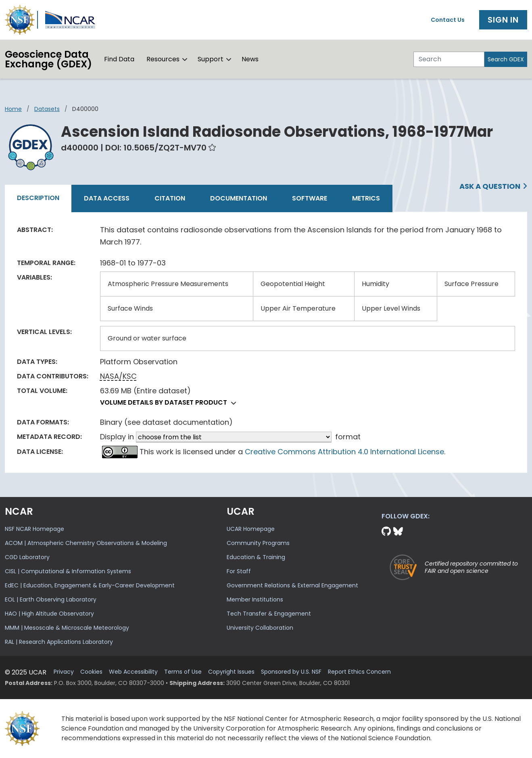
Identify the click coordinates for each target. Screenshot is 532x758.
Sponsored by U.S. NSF (291, 672)
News (250, 59)
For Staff (239, 571)
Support (211, 59)
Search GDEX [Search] (506, 59)
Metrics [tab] (366, 198)
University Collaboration (260, 628)
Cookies (91, 672)
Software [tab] (310, 198)
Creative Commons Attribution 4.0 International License (344, 452)
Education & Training (256, 557)
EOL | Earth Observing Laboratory (51, 599)
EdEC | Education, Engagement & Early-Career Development (90, 585)
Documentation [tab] (239, 198)
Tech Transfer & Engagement (269, 614)
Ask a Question (490, 186)
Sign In (503, 20)
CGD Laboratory (27, 557)
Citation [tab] (170, 198)
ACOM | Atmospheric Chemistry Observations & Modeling (86, 543)
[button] (185, 59)
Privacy (64, 672)
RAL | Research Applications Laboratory (59, 642)
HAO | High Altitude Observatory (49, 614)
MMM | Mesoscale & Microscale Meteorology (67, 628)
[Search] (449, 59)
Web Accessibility (133, 672)
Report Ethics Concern (359, 672)
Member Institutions (255, 599)
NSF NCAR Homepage (34, 529)
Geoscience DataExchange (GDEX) (48, 59)
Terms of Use (183, 672)
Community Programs (258, 543)
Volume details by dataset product (170, 402)
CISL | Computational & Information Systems (68, 571)
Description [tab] (38, 198)
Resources (163, 59)
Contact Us (448, 20)
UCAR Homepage (251, 529)
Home (13, 109)
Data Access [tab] (107, 198)
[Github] (387, 531)
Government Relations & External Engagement (292, 585)
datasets (47, 109)
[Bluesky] (398, 531)
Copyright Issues (231, 672)
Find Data (119, 59)
